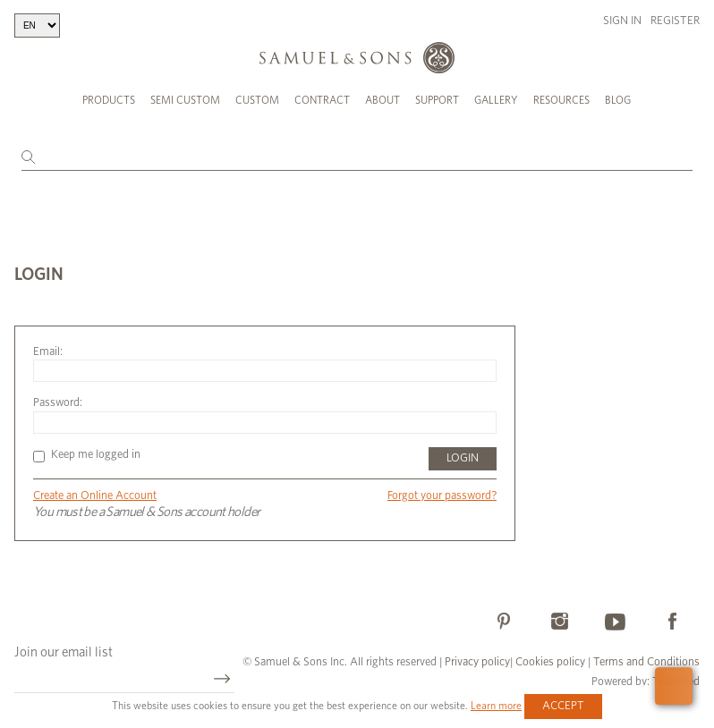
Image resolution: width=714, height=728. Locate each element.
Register (675, 21)
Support (437, 100)
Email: (48, 352)
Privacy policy (477, 662)
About (382, 100)
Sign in (622, 21)
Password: (58, 403)
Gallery (496, 100)
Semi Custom (185, 100)
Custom (257, 100)
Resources (561, 100)
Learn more (496, 706)
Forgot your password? (442, 496)
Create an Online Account (95, 496)
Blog (618, 100)
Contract (322, 100)
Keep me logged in (87, 455)
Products (109, 100)
